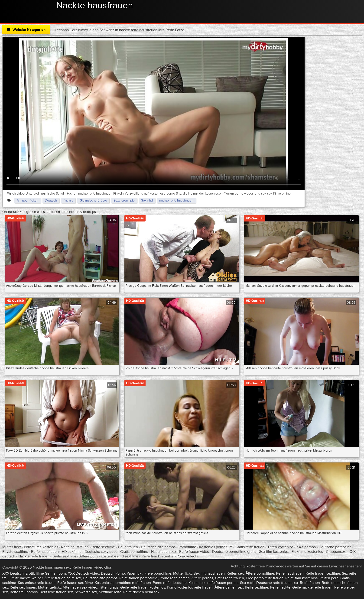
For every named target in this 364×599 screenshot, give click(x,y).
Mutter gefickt (49, 587)
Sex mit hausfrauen (209, 573)
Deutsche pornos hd (336, 547)
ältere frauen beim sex (63, 578)
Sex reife (247, 583)
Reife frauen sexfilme (323, 573)
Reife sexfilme (103, 547)
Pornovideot (187, 556)
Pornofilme (187, 547)
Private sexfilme (15, 552)
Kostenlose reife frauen (37, 583)
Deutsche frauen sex (56, 592)
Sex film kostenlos (274, 552)
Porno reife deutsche (170, 583)
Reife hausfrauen (75, 547)
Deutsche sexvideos (101, 552)
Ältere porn (89, 556)
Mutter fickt (12, 547)
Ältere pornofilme (260, 573)
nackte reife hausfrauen (176, 200)
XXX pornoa (306, 547)
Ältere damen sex (229, 587)
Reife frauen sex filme (75, 583)
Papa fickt (135, 573)
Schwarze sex (86, 592)
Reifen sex (235, 573)
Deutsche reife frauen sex (277, 583)
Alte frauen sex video (80, 587)
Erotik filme (35, 573)
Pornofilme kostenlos (41, 547)
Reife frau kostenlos (158, 556)
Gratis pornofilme (134, 552)
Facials (68, 200)
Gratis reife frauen (250, 547)
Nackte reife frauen (34, 556)
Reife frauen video (194, 552)
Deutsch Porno (113, 573)
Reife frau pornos (24, 592)
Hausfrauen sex (164, 552)
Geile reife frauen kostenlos (143, 587)
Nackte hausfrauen (95, 6)
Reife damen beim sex (141, 592)
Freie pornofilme (158, 573)
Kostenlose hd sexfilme (120, 556)
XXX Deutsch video (83, 573)
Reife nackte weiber (27, 578)
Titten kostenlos (281, 547)
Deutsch (51, 200)
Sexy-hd (147, 200)
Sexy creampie (124, 200)
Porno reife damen (175, 578)
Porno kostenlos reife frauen (190, 587)
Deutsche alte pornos (158, 547)
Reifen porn (329, 578)
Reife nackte (280, 587)
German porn (55, 573)
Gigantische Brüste (93, 200)
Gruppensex (336, 552)
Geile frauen (128, 547)
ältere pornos (202, 578)
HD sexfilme (72, 552)
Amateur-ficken (28, 200)
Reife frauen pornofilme (139, 578)
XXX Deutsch (13, 573)
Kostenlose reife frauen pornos (213, 583)
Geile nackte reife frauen (312, 587)
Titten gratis (109, 587)
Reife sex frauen (23, 587)
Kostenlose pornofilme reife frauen (123, 583)
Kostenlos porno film (216, 547)
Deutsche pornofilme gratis (235, 552)
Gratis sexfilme (65, 556)
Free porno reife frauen (265, 578)
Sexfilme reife (110, 592)
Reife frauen (310, 583)
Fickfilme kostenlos (307, 552)
